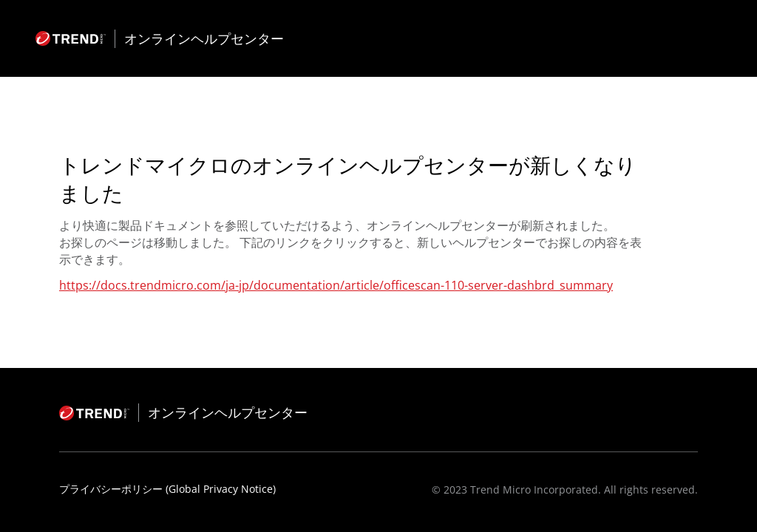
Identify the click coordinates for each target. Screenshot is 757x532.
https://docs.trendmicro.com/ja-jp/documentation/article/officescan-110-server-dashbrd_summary (336, 285)
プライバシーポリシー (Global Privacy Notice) (167, 489)
